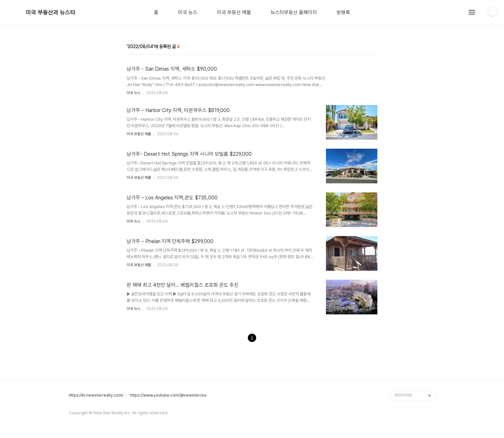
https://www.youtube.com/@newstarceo (168, 395)
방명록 (343, 13)
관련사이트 (403, 395)
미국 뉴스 (188, 13)
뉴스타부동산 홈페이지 (294, 13)
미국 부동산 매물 (234, 13)
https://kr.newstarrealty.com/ (96, 395)
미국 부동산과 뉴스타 (50, 13)
